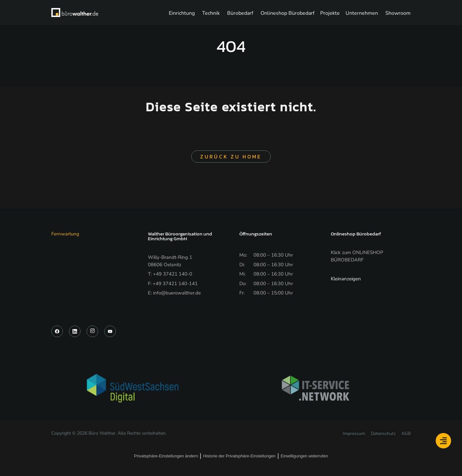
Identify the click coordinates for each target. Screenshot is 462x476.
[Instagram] (92, 331)
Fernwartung (65, 234)
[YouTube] (110, 331)
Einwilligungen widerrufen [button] (304, 456)
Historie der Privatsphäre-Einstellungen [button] (239, 456)
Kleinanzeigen (346, 279)
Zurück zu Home (231, 157)
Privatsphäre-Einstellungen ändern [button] (166, 456)
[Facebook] (57, 331)
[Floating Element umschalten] (443, 441)
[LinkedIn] (75, 331)
